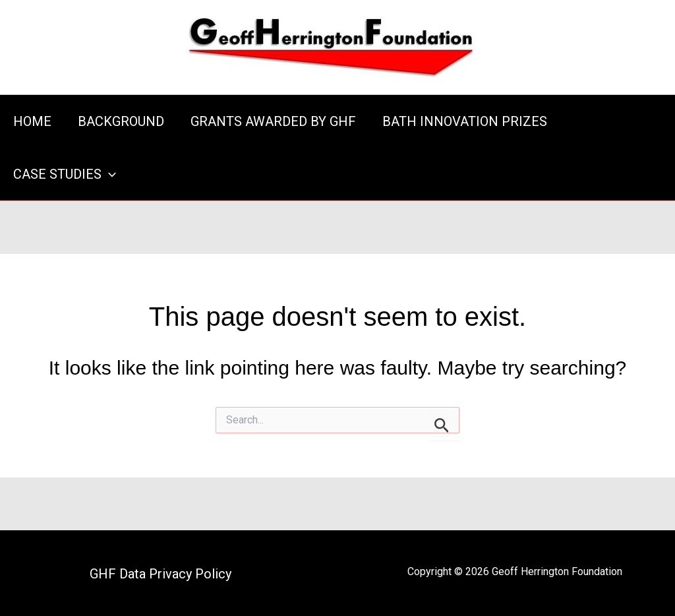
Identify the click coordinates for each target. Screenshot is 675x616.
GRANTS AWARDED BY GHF (273, 121)
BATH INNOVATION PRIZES (465, 121)
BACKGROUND (121, 121)
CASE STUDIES (65, 174)
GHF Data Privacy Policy (161, 574)
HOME (32, 121)
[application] (109, 174)
